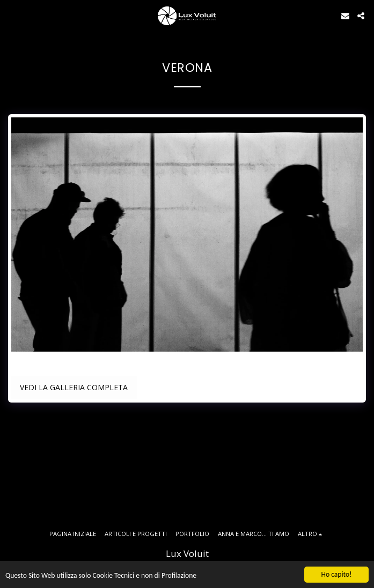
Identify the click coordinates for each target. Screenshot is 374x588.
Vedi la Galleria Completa (74, 387)
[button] (12, 15)
